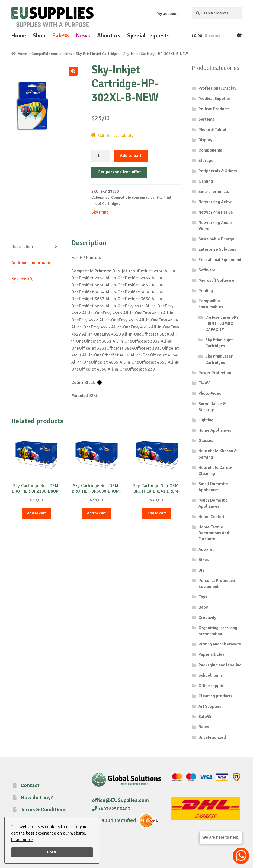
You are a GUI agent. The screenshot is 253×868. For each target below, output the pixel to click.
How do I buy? (37, 798)
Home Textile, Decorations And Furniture (214, 533)
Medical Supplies (215, 99)
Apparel (206, 549)
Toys (203, 597)
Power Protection (215, 373)
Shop (39, 35)
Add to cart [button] (36, 513)
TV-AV (204, 383)
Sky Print (100, 212)
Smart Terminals (214, 192)
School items (211, 675)
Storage (206, 161)
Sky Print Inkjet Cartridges (98, 54)
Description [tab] (22, 247)
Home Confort (212, 517)
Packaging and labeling (220, 665)
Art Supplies (210, 706)
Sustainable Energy (216, 239)
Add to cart (131, 156)
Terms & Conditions (44, 809)
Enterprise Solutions (217, 249)
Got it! (52, 852)
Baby (203, 607)
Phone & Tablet (212, 130)
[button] (73, 71)
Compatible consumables (52, 54)
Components (210, 150)
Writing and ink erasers (220, 644)
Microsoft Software (216, 280)
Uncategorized (212, 737)
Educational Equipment (220, 260)
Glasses (206, 441)
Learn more (22, 840)
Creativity (207, 618)
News (83, 35)
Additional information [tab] (33, 263)
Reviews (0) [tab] (23, 279)
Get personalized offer (119, 172)
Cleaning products (215, 696)
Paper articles (212, 654)
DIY (201, 570)
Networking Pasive (216, 212)
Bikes (204, 560)
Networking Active (216, 202)
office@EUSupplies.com (120, 800)
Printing (206, 291)
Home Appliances (215, 430)
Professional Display (217, 88)
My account (167, 14)
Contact (30, 785)
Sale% (61, 35)
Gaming (206, 181)
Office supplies (212, 686)
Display (205, 140)
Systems (206, 119)
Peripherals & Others (218, 171)
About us (109, 35)
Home (19, 35)
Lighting (206, 420)
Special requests (148, 35)
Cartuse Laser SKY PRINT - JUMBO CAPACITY (222, 323)
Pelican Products (214, 109)
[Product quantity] (101, 156)
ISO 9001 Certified (114, 820)
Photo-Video (210, 393)
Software (207, 270)
